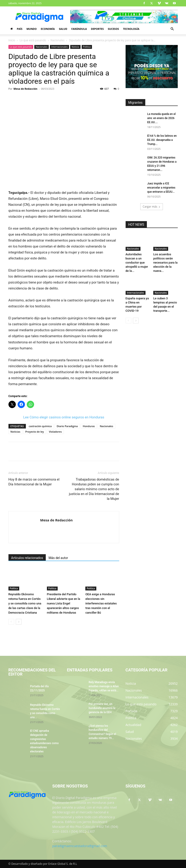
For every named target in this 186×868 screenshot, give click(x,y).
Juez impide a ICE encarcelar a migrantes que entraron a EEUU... (161, 188)
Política (87, 47)
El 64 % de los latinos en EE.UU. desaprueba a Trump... (162, 140)
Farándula (79, 29)
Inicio (12, 40)
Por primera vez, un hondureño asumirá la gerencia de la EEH (102, 708)
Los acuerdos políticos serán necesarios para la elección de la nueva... (165, 263)
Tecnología (131, 29)
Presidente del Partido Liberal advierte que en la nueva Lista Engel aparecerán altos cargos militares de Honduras (64, 603)
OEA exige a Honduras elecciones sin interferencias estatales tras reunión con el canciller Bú (101, 603)
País (20, 29)
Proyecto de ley (35, 432)
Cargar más (152, 207)
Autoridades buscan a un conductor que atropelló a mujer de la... (137, 263)
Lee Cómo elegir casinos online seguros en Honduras (64, 417)
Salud (63, 29)
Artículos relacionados (27, 558)
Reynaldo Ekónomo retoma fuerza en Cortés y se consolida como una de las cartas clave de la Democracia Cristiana (25, 603)
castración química (40, 426)
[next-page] (19, 622)
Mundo (32, 29)
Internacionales (59, 47)
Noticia (75, 47)
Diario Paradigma (67, 426)
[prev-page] (11, 622)
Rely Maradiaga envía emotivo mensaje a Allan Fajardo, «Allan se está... (104, 686)
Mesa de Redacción (25, 89)
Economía (48, 29)
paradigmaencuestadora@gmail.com (80, 846)
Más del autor (58, 558)
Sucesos (113, 29)
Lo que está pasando (33, 40)
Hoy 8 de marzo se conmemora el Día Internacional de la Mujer (34, 482)
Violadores (55, 432)
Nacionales (58, 40)
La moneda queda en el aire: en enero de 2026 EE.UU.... (162, 118)
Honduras (89, 426)
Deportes (97, 29)
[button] (172, 29)
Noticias (15, 432)
